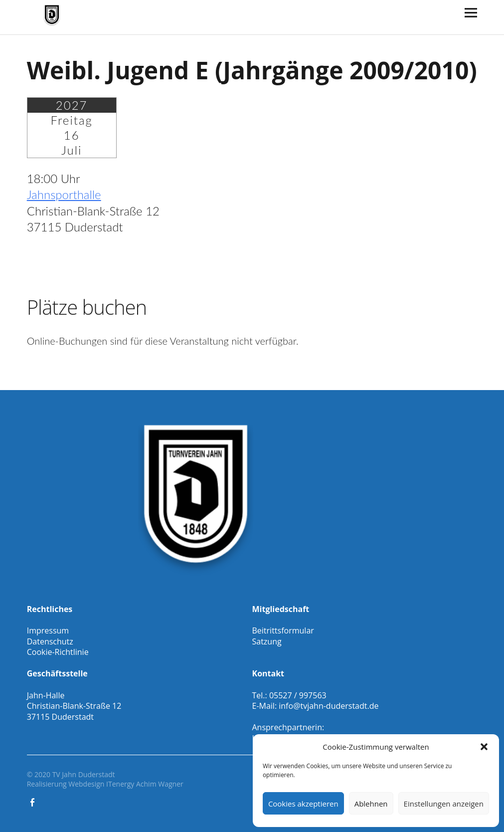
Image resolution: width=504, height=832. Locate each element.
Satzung (267, 641)
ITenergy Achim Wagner (145, 784)
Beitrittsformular (283, 630)
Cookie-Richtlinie (58, 652)
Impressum (48, 630)
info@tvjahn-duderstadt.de (329, 706)
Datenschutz (50, 641)
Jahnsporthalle (64, 194)
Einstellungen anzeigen (444, 804)
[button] (484, 747)
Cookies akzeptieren (303, 804)
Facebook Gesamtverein (33, 802)
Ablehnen (371, 804)
